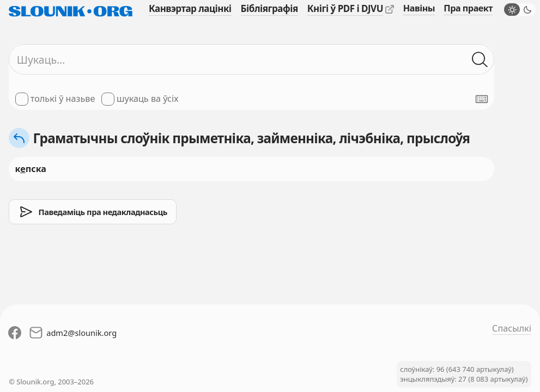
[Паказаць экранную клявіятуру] (482, 99)
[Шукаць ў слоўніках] (480, 60)
